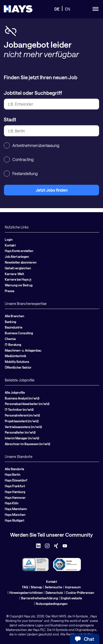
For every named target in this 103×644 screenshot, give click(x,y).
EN (67, 9)
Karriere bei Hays (18, 279)
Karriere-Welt (14, 274)
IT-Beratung (13, 345)
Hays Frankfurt (15, 486)
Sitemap (36, 587)
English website (71, 598)
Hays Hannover (15, 498)
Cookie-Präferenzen (80, 593)
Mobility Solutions (17, 362)
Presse (10, 291)
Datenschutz (54, 593)
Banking (10, 322)
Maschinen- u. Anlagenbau (23, 350)
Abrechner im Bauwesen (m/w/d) (27, 444)
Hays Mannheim (16, 509)
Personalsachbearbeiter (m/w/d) (27, 404)
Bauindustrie (14, 327)
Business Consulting (19, 333)
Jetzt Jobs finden (52, 190)
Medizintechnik (16, 356)
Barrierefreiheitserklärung (40, 598)
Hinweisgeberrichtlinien (26, 593)
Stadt (10, 119)
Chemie (10, 339)
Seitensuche (54, 587)
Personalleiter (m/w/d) (20, 432)
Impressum (73, 587)
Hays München (15, 515)
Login (9, 239)
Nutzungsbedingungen (52, 604)
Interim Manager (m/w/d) (22, 438)
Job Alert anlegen (17, 257)
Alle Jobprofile (15, 392)
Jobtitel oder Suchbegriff (33, 93)
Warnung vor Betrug (19, 285)
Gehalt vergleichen (18, 268)
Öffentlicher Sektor (18, 367)
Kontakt (10, 245)
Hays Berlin (13, 474)
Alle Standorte (14, 469)
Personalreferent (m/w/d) (22, 415)
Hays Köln (12, 503)
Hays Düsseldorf (16, 480)
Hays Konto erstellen (19, 251)
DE (57, 9)
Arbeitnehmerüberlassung (31, 145)
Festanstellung (21, 174)
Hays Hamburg (15, 492)
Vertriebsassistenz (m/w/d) (23, 427)
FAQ (25, 587)
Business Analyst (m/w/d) (22, 398)
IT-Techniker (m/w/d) (19, 410)
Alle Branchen (14, 316)
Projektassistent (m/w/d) (22, 421)
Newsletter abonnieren (21, 262)
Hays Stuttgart (14, 520)
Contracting (19, 159)
